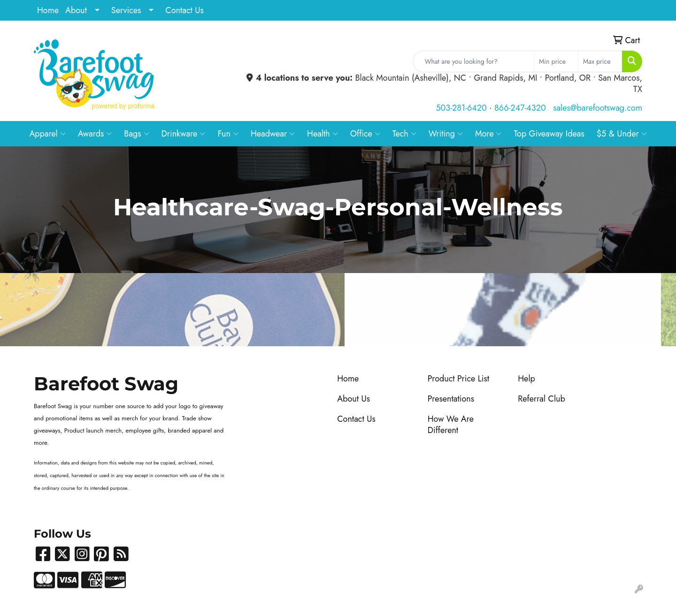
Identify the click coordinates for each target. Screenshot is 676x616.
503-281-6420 (461, 108)
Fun (228, 134)
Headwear (273, 134)
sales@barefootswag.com (598, 108)
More (488, 134)
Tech (404, 134)
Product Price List (458, 379)
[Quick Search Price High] (600, 61)
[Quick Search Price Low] (556, 61)
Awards (95, 134)
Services (126, 10)
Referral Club (542, 399)
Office (365, 134)
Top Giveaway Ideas (549, 134)
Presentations (451, 399)
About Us (353, 399)
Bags (136, 134)
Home (48, 10)
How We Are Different (451, 425)
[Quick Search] (473, 61)
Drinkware (184, 134)
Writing (446, 134)
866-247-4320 (520, 108)
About (76, 10)
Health (323, 134)
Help (526, 379)
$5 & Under (622, 134)
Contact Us (184, 10)
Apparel (47, 134)
